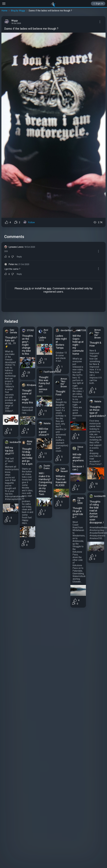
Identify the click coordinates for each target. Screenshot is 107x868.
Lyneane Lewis (16, 247)
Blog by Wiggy (18, 11)
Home (4, 11)
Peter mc (13, 264)
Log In (27, 288)
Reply (19, 257)
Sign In (98, 4)
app (49, 288)
